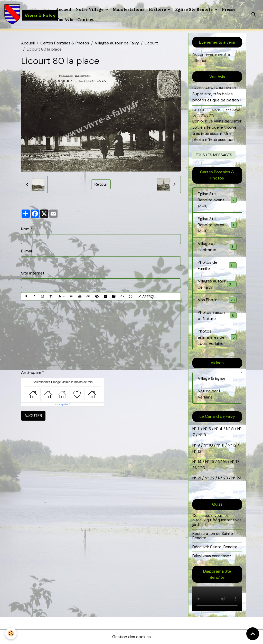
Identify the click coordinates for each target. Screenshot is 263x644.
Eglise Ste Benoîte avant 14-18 (217, 200)
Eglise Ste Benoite (194, 9)
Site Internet (33, 273)
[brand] (27, 14)
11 (222, 445)
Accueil (64, 9)
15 (212, 462)
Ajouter (33, 416)
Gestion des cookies (131, 637)
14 (200, 462)
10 (210, 445)
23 (226, 478)
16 (225, 462)
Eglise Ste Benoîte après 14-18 (217, 225)
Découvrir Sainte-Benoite (215, 547)
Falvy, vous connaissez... (213, 556)
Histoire (158, 9)
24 (239, 478)
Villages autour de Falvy (117, 43)
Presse (229, 9)
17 (237, 462)
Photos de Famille (217, 265)
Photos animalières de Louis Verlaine (218, 337)
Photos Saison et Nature (217, 315)
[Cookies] (11, 633)
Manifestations (129, 9)
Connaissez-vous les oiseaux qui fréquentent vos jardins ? (217, 520)
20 (202, 468)
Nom (25, 229)
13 (199, 451)
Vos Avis (64, 20)
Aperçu (146, 296)
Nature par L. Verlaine (210, 394)
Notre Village (90, 9)
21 (200, 478)
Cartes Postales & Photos (65, 43)
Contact (86, 20)
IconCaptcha (62, 404)
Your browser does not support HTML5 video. (217, 599)
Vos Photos (217, 300)
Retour (101, 184)
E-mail (27, 251)
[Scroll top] (253, 634)
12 (235, 445)
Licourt (151, 43)
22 (212, 478)
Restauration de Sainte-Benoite (214, 536)
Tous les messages (214, 155)
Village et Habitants (217, 247)
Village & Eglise (212, 378)
